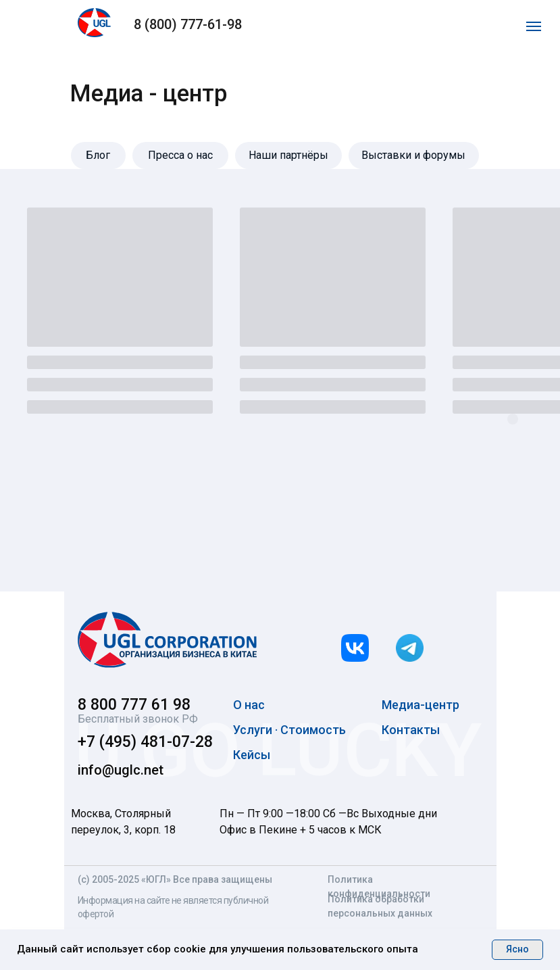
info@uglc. (111, 770)
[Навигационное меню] (534, 26)
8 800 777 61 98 (134, 705)
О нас (249, 705)
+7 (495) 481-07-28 (145, 742)
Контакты (411, 730)
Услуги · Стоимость (289, 730)
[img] (168, 640)
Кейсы (252, 755)
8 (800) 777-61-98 (188, 24)
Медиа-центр (421, 705)
